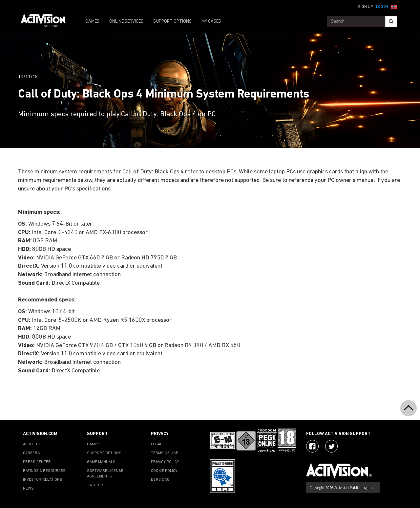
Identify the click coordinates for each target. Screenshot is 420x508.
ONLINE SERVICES (126, 22)
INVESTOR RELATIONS (43, 480)
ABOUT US (32, 444)
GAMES (92, 22)
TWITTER (95, 485)
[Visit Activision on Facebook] (312, 446)
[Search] (391, 22)
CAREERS (31, 453)
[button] (394, 6)
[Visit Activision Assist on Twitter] (331, 446)
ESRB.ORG (160, 480)
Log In (382, 7)
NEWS (28, 489)
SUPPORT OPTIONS (172, 22)
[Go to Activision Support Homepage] (47, 22)
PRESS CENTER (37, 462)
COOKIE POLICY (164, 471)
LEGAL (157, 444)
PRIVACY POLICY (165, 462)
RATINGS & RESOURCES (44, 471)
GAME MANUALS (101, 462)
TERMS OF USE (165, 453)
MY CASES (211, 22)
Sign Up (365, 7)
